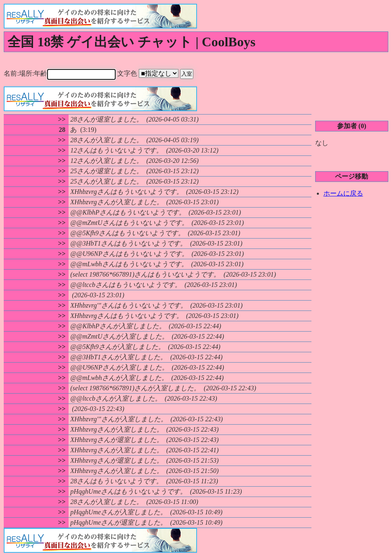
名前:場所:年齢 (66, 73)
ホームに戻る (343, 193)
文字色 (162, 73)
